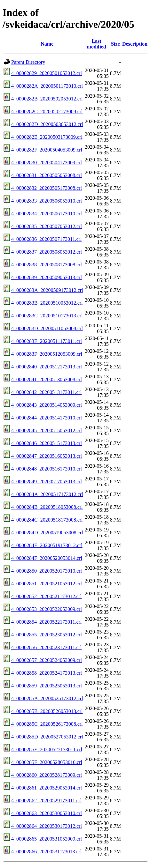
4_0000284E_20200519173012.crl (47, 545)
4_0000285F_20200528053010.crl (47, 762)
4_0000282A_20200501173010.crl (47, 86)
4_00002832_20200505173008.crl (47, 188)
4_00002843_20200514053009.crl (47, 405)
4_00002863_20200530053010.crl (47, 813)
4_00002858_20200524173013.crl (47, 673)
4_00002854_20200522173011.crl (46, 622)
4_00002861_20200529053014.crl (47, 788)
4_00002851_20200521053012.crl (47, 584)
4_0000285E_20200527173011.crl (47, 749)
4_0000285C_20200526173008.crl (47, 724)
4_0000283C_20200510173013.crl (47, 316)
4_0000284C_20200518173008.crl (47, 520)
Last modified (96, 44)
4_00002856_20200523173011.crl (46, 647)
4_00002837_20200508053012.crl (47, 252)
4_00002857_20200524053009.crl (47, 660)
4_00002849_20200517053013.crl (47, 482)
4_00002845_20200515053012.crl (47, 430)
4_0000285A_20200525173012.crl (47, 698)
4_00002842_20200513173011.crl (46, 392)
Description (135, 44)
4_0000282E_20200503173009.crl (47, 137)
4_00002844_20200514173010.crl (47, 418)
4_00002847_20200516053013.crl (47, 456)
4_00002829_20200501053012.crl (47, 73)
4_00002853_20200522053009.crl (47, 609)
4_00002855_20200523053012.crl (47, 635)
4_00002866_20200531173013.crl (46, 852)
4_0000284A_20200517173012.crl (47, 494)
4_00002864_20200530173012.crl (47, 826)
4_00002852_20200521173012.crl (46, 596)
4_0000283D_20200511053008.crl (47, 328)
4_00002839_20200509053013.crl (47, 277)
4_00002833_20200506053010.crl (47, 201)
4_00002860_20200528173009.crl (47, 775)
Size (115, 44)
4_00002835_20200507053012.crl (47, 226)
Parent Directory (28, 62)
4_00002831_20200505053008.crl (47, 175)
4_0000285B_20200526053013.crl (47, 711)
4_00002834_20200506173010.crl (47, 214)
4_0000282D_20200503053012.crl (47, 124)
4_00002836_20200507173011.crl (46, 239)
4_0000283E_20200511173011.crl (47, 341)
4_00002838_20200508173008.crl (47, 265)
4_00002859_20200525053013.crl (47, 686)
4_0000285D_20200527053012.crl (47, 737)
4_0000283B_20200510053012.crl (47, 303)
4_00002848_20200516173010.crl (47, 469)
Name (47, 44)
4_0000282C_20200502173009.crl (47, 111)
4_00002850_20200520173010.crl (47, 571)
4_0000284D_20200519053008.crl (47, 533)
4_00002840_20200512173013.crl (47, 367)
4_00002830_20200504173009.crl (47, 163)
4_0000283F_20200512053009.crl (47, 354)
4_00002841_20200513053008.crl (47, 379)
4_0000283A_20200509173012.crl (47, 290)
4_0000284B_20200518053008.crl (47, 507)
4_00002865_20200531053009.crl (47, 839)
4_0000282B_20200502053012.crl (47, 99)
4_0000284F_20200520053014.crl (47, 558)
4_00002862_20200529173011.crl (46, 801)
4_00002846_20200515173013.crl (47, 443)
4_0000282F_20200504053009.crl (47, 150)
